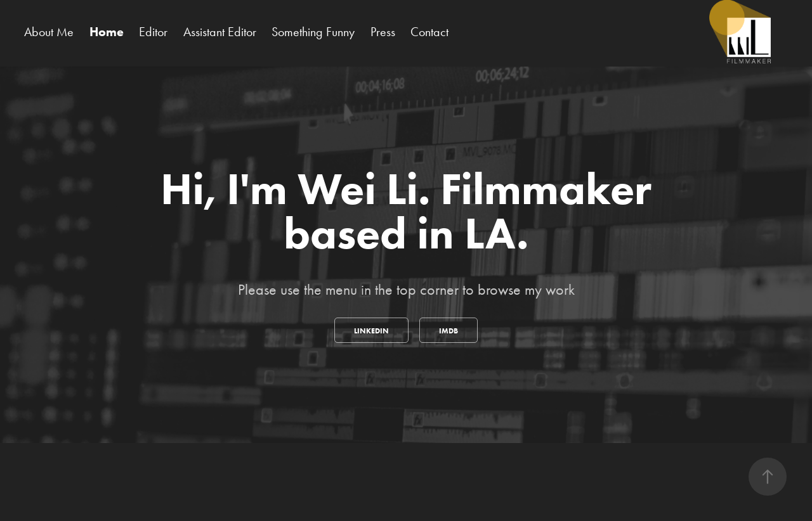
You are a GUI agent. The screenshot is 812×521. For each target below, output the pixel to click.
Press (383, 32)
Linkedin (371, 331)
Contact (429, 32)
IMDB (449, 331)
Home (107, 32)
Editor (153, 32)
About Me (49, 32)
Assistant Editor (220, 32)
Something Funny (313, 32)
